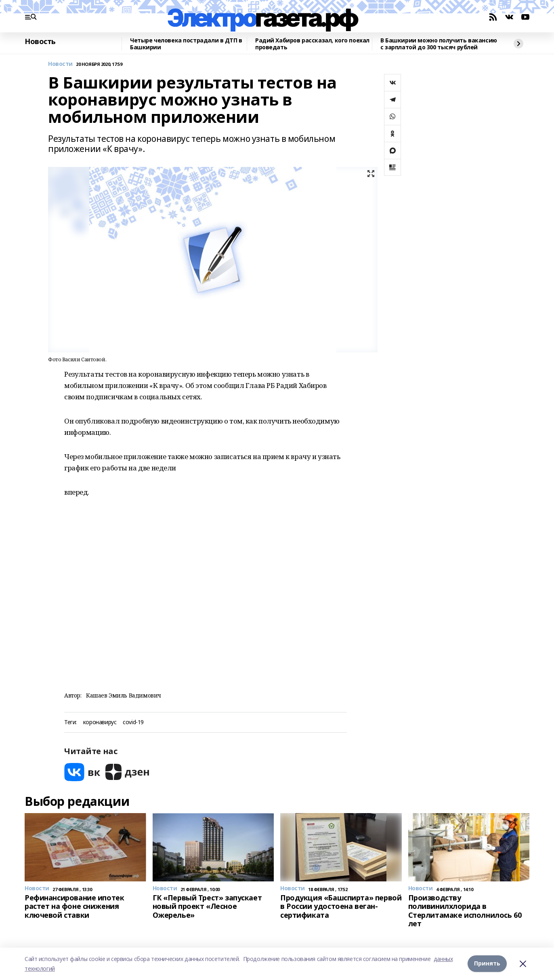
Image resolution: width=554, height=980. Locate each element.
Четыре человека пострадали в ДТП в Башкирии (186, 44)
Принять (487, 964)
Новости (60, 64)
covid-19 (133, 722)
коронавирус (100, 722)
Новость (40, 42)
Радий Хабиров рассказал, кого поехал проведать (312, 44)
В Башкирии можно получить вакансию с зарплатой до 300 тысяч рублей (439, 44)
